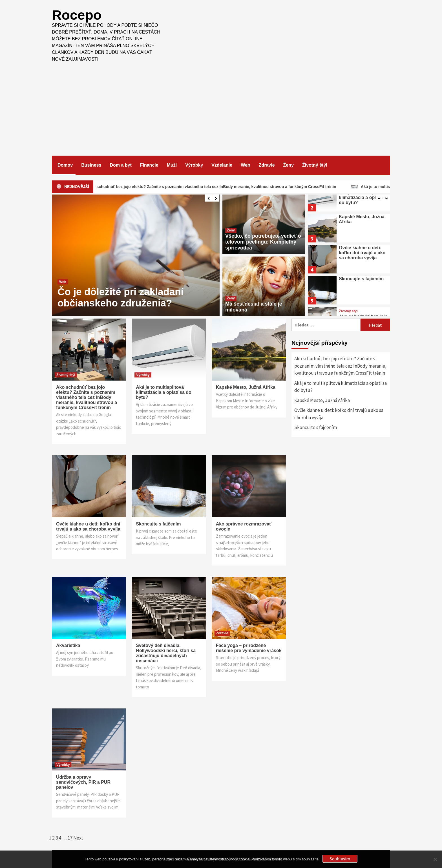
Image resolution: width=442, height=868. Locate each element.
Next (78, 838)
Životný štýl (315, 165)
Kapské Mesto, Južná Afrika (246, 387)
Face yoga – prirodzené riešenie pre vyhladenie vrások (249, 648)
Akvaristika (68, 645)
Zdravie (267, 165)
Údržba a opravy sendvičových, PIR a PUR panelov (83, 782)
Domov (65, 165)
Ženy (289, 165)
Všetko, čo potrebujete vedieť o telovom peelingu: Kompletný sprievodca (263, 242)
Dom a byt (121, 165)
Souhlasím (340, 859)
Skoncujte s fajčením (361, 279)
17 (70, 838)
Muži (172, 165)
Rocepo (77, 15)
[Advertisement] (221, 105)
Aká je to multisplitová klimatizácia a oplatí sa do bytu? (363, 197)
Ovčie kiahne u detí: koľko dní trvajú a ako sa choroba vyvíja (362, 253)
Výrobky (194, 165)
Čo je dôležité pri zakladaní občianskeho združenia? (121, 297)
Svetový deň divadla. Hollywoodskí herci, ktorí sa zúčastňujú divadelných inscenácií (166, 653)
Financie (149, 165)
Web (245, 165)
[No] (435, 859)
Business (91, 165)
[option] (136, 255)
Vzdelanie (222, 165)
